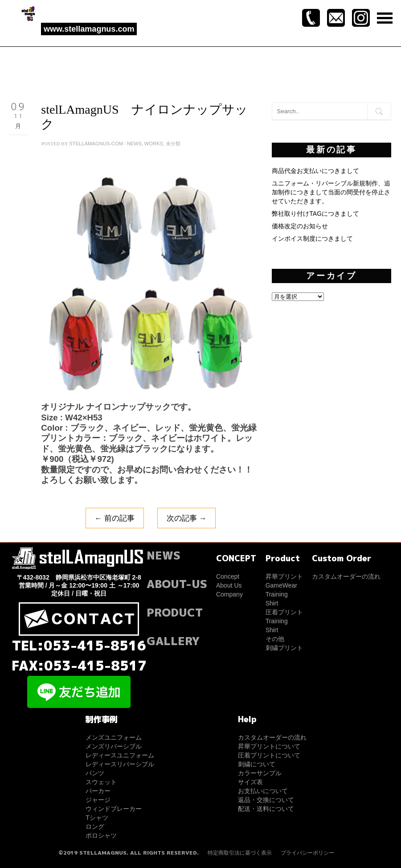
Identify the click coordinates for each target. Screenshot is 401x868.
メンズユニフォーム (114, 737)
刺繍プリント (284, 648)
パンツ (95, 773)
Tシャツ (97, 818)
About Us (229, 585)
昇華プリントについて (269, 746)
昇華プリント (284, 576)
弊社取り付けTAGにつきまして (315, 214)
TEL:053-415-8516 (79, 646)
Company (229, 594)
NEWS (135, 144)
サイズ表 (250, 782)
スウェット (101, 782)
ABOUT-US (177, 584)
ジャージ (98, 800)
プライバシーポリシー (307, 853)
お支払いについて (263, 791)
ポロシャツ (101, 835)
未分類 (173, 144)
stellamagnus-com (96, 144)
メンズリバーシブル (114, 746)
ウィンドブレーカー (114, 809)
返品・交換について (266, 800)
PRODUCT (175, 612)
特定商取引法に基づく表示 (240, 853)
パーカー (98, 791)
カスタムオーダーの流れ (346, 576)
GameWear (281, 585)
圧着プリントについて (269, 755)
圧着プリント (284, 612)
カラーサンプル (260, 773)
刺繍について (257, 764)
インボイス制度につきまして (312, 239)
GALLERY (173, 641)
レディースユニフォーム (120, 755)
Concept (228, 576)
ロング (95, 827)
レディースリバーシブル (120, 764)
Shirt (272, 603)
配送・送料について (266, 809)
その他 (275, 639)
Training (277, 594)
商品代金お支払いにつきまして (315, 171)
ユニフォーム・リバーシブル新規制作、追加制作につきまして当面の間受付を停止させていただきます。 (331, 192)
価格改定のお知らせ (300, 226)
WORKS (154, 144)
